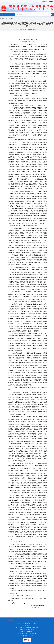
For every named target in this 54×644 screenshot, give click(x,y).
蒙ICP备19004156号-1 (27, 632)
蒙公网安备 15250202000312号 (27, 634)
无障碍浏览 (44, 2)
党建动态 (17, 19)
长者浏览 (51, 2)
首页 (6, 19)
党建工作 (11, 19)
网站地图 (27, 625)
